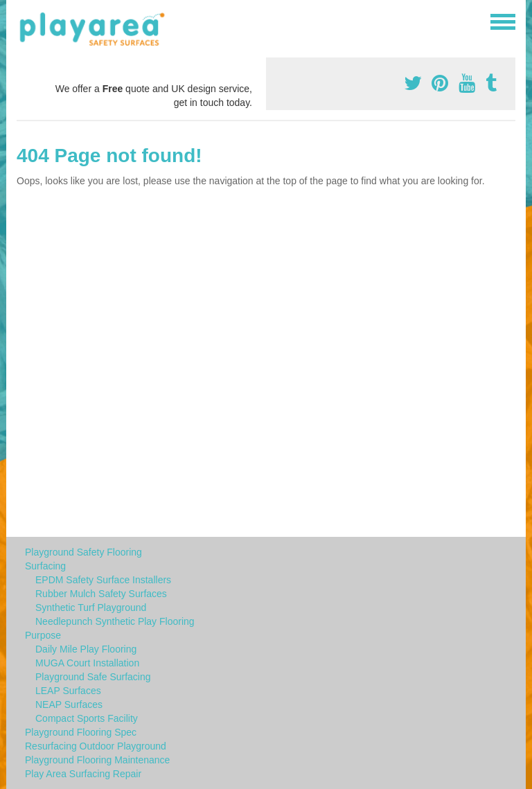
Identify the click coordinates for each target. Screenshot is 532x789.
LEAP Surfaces (68, 691)
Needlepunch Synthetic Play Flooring (115, 621)
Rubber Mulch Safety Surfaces (101, 594)
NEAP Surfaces (69, 704)
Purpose (43, 635)
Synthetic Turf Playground (91, 608)
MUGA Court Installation (87, 663)
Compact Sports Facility (87, 718)
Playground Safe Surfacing (93, 677)
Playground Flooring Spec (81, 732)
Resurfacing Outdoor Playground (96, 746)
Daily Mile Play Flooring (86, 649)
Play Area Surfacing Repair (83, 774)
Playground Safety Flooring (83, 552)
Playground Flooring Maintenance (97, 760)
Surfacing (45, 566)
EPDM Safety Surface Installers (103, 580)
